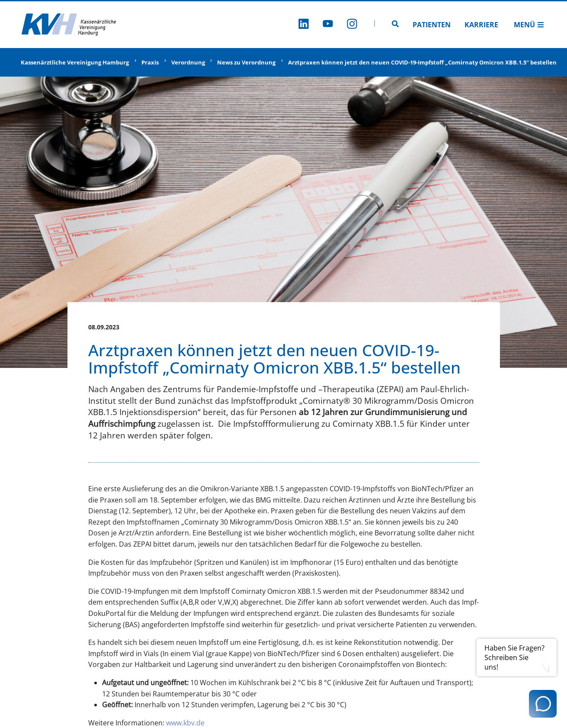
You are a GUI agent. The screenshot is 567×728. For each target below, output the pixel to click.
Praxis (150, 62)
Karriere (481, 25)
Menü (529, 25)
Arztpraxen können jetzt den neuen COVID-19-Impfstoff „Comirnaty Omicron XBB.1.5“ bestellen (422, 62)
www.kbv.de (185, 723)
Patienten (432, 25)
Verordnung (188, 62)
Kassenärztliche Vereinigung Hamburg (75, 62)
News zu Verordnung (246, 62)
